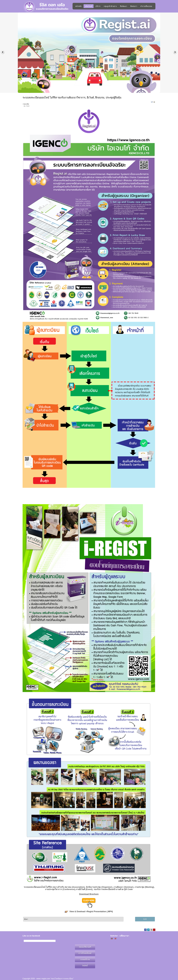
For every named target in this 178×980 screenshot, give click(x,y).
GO (145, 919)
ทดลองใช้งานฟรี (85, 947)
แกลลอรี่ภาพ (85, 959)
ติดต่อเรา (134, 6)
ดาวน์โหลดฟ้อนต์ (85, 953)
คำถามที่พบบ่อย (146, 6)
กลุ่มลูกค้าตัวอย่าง (110, 6)
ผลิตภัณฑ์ (89, 6)
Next (175, 52)
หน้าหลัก (78, 6)
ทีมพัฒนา (124, 6)
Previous (3, 52)
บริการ (98, 6)
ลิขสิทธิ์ (85, 966)
